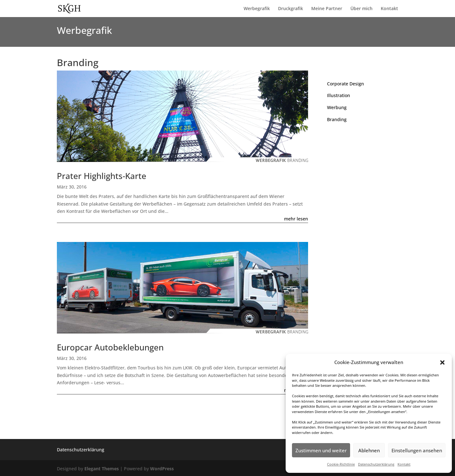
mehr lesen (296, 219)
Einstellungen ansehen (417, 450)
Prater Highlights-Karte (102, 176)
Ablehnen (369, 450)
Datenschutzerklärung (376, 464)
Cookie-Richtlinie (341, 464)
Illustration (339, 95)
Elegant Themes (102, 469)
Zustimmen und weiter (321, 450)
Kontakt (404, 464)
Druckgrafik (291, 9)
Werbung (337, 107)
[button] (442, 362)
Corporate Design (346, 84)
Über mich (361, 9)
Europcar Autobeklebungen (110, 347)
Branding (337, 119)
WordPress (162, 469)
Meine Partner (327, 9)
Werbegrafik (257, 9)
